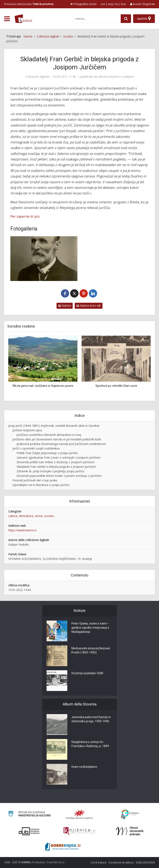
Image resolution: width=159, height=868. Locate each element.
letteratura (26, 516)
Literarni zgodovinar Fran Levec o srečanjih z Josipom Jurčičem (59, 458)
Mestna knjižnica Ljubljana (116, 77)
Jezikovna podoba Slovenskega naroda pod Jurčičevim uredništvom (61, 444)
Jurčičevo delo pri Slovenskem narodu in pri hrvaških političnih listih (57, 439)
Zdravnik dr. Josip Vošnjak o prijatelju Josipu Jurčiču (50, 471)
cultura (13, 516)
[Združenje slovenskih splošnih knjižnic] (79, 831)
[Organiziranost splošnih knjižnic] (79, 814)
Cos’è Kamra (98, 862)
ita (117, 4)
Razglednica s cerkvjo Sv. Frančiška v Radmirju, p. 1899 (90, 744)
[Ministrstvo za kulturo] (29, 814)
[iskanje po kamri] (97, 19)
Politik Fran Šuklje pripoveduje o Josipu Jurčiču (47, 453)
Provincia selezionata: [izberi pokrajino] (29, 4)
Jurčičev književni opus (27, 430)
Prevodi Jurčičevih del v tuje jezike (35, 480)
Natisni (65, 306)
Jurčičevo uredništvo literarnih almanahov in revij (49, 435)
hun (124, 4)
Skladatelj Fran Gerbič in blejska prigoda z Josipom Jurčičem (56, 467)
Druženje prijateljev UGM (87, 673)
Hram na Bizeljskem (84, 767)
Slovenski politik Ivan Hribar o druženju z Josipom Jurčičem (55, 462)
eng (110, 4)
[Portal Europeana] (130, 814)
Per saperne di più (25, 216)
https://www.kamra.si (22, 530)
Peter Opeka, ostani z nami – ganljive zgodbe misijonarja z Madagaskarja (90, 628)
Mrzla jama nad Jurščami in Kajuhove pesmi (43, 386)
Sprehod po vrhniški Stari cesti (116, 386)
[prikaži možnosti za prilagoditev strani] (83, 4)
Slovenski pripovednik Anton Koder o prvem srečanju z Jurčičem (59, 476)
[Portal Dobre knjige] (63, 847)
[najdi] (126, 19)
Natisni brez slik (89, 306)
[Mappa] (144, 19)
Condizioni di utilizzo (121, 862)
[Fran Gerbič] (44, 259)
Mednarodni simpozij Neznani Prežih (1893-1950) (91, 651)
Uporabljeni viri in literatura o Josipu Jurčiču (41, 485)
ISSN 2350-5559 (145, 862)
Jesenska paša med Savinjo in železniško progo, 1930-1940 (91, 719)
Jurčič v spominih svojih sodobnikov (36, 448)
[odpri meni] (7, 19)
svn (103, 4)
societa (49, 516)
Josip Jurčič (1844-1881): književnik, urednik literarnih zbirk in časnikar (54, 426)
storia (39, 516)
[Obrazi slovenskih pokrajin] (130, 831)
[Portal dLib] (29, 831)
